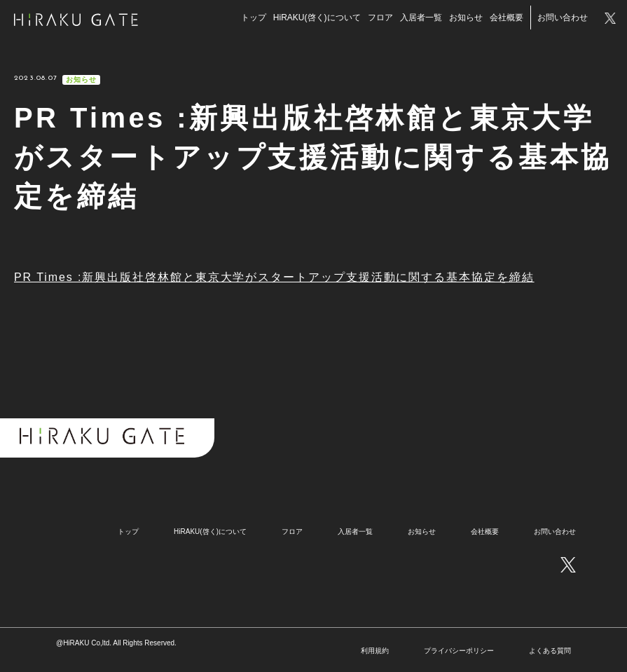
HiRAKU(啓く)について (314, 19)
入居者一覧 (418, 19)
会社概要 (504, 19)
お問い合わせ (560, 19)
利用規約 (375, 651)
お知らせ (463, 19)
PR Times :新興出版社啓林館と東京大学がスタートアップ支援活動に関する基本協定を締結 (274, 277)
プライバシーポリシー (459, 651)
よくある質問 (550, 651)
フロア (378, 19)
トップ (251, 19)
